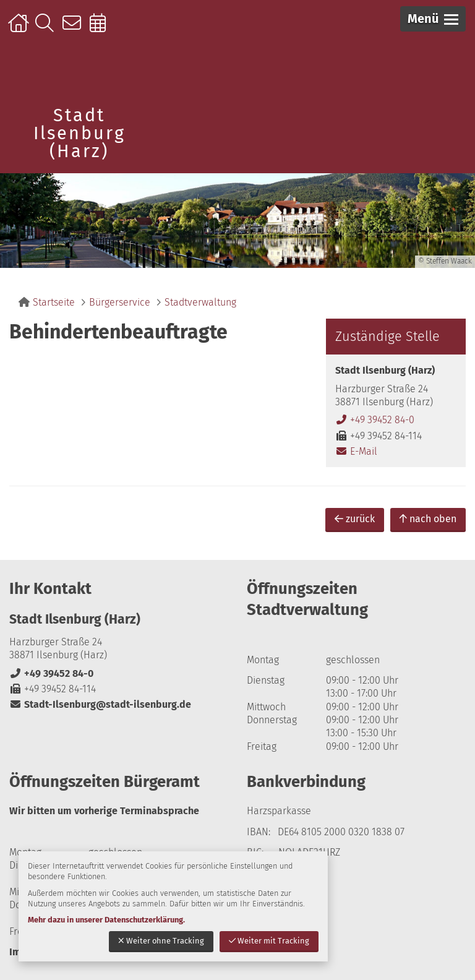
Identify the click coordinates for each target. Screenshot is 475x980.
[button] (433, 19)
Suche (47, 29)
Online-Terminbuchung (102, 29)
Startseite (20, 29)
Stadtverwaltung (200, 302)
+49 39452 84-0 (375, 420)
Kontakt (75, 29)
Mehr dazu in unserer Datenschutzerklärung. (106, 920)
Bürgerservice (120, 302)
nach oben (428, 519)
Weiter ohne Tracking (161, 941)
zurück (355, 519)
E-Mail (356, 451)
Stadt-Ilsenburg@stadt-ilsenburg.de (100, 704)
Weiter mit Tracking (269, 941)
